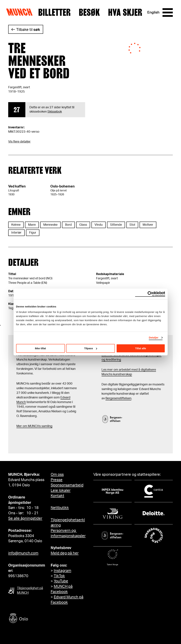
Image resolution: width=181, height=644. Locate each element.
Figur (33, 233)
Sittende (116, 225)
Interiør (16, 233)
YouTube (61, 581)
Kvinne (16, 225)
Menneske (50, 225)
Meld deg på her (65, 553)
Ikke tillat (40, 348)
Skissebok (55, 112)
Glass (83, 225)
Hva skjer (125, 13)
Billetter (54, 13)
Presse (57, 480)
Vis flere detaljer (19, 142)
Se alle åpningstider (25, 518)
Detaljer (154, 338)
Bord (68, 225)
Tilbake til (28, 30)
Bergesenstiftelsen (118, 398)
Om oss (57, 475)
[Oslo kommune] (34, 619)
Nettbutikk (60, 508)
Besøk (89, 13)
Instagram (63, 571)
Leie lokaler (61, 490)
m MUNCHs (33, 426)
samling (47, 426)
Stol (132, 225)
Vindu (99, 225)
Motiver (148, 225)
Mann (32, 225)
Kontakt (57, 496)
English (153, 12)
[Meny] (168, 13)
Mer (19, 426)
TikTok (59, 576)
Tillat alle (141, 348)
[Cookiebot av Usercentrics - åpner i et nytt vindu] (150, 294)
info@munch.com (23, 553)
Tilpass (91, 348)
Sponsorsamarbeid (67, 485)
